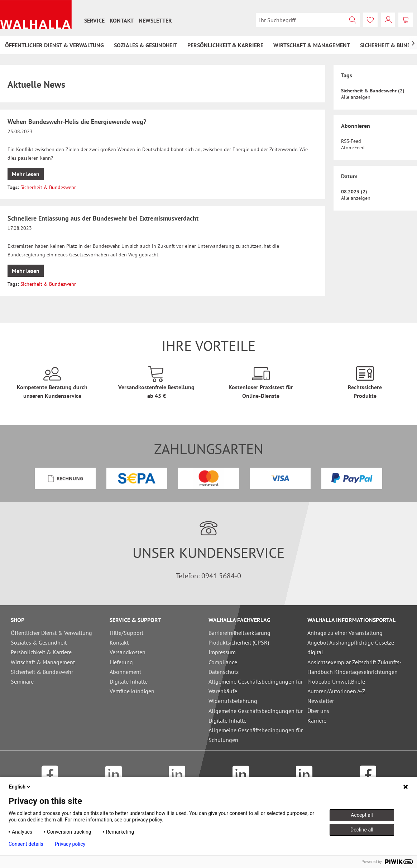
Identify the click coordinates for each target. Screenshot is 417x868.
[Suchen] (353, 20)
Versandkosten (128, 652)
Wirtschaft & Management (43, 662)
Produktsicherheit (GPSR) (239, 642)
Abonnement (125, 672)
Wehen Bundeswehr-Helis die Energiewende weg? (77, 122)
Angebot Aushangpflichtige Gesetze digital (351, 647)
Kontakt (122, 20)
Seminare (22, 681)
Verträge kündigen (132, 691)
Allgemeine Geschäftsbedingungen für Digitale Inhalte (256, 716)
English (20, 787)
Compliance (223, 662)
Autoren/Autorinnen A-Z (336, 691)
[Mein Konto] (388, 20)
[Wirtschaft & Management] (312, 45)
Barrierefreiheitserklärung (239, 633)
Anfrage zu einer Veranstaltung (345, 633)
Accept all (362, 815)
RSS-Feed (351, 141)
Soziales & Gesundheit (39, 642)
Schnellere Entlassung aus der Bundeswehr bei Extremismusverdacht (103, 218)
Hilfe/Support (126, 633)
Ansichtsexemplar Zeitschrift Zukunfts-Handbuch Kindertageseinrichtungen (354, 667)
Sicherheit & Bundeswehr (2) (373, 91)
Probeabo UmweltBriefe (336, 681)
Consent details (26, 844)
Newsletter (155, 20)
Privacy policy (70, 844)
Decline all (362, 830)
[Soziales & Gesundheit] (146, 45)
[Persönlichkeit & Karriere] (225, 45)
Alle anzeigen (356, 97)
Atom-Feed (353, 148)
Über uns (318, 711)
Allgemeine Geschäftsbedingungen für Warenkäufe (256, 686)
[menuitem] (94, 20)
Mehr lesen (26, 174)
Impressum (222, 652)
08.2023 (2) (354, 192)
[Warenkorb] (406, 20)
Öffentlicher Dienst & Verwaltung (51, 633)
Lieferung (121, 662)
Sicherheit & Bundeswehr (48, 187)
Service (94, 20)
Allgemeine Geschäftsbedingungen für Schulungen (256, 735)
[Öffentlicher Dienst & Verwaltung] (54, 45)
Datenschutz (224, 672)
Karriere (317, 720)
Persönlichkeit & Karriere (41, 652)
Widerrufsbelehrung (233, 701)
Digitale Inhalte (129, 681)
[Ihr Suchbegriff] (308, 20)
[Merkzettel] (370, 20)
